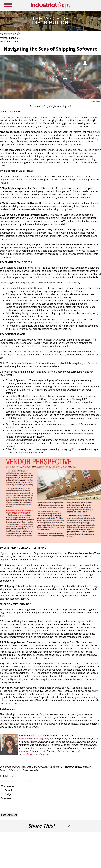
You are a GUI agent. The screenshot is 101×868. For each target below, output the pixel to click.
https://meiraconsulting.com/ (34, 739)
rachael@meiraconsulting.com (34, 754)
